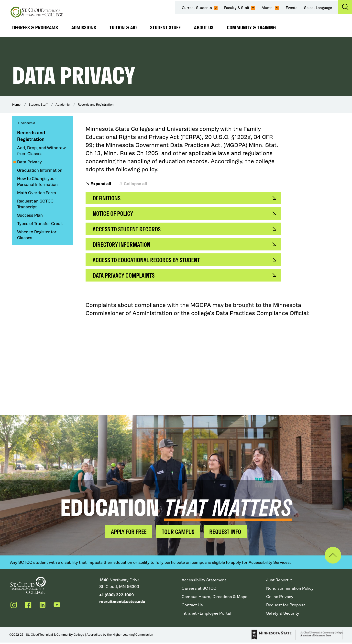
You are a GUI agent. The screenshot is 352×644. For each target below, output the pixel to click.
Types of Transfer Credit (40, 224)
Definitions (107, 198)
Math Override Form (37, 193)
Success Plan (30, 215)
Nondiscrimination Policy (290, 590)
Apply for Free (127, 533)
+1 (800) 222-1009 (116, 596)
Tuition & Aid (123, 27)
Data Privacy (29, 162)
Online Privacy (280, 598)
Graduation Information (40, 170)
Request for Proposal (286, 606)
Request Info (227, 533)
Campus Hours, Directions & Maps (215, 598)
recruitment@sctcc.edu (123, 603)
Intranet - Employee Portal (207, 615)
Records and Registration (96, 105)
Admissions (84, 27)
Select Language (318, 8)
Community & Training (251, 27)
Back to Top (332, 557)
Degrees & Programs (35, 27)
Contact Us (192, 606)
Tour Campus (178, 533)
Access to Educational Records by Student (149, 261)
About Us (204, 27)
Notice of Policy (114, 214)
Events (292, 8)
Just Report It (279, 582)
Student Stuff (165, 27)
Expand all (101, 184)
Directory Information (123, 245)
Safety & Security (283, 615)
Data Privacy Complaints (125, 277)
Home (16, 105)
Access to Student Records (129, 230)
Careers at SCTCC (199, 590)
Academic (63, 105)
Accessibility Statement (204, 582)
